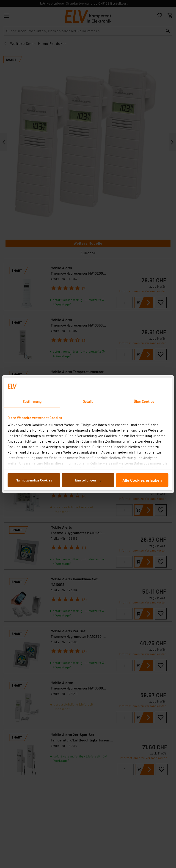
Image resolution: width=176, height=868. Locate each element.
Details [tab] (88, 401)
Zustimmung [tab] (32, 401)
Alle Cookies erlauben (142, 480)
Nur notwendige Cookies (34, 480)
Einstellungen (88, 480)
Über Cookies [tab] (144, 401)
